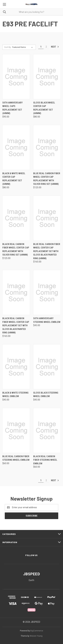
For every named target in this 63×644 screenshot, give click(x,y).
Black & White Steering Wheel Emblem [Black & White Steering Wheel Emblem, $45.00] (15, 395)
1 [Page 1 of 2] (41, 47)
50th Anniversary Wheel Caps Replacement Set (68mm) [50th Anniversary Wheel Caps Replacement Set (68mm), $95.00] (13, 108)
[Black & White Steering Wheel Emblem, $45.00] (16, 367)
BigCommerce (37, 631)
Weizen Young (36, 636)
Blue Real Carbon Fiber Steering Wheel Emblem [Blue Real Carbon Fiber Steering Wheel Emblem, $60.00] (16, 458)
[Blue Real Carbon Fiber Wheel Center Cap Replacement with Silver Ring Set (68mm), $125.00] (47, 147)
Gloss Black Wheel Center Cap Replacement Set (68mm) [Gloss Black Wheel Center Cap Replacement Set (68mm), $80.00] (44, 108)
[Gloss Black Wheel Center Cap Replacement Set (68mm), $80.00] (47, 77)
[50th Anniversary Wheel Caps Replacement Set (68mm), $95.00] (16, 77)
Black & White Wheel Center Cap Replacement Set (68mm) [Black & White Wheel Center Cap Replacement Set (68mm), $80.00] (14, 179)
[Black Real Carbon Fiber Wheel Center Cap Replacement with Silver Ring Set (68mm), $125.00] (16, 218)
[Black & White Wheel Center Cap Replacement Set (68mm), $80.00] (16, 147)
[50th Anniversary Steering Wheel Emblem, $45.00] (47, 292)
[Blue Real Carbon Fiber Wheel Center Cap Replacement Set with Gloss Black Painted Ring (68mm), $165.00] (47, 218)
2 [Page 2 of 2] (46, 47)
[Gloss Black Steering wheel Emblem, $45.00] (47, 367)
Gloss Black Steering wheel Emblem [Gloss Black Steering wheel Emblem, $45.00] (46, 395)
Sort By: (8, 47)
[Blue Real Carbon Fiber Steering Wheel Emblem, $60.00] (16, 430)
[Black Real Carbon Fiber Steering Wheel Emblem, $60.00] (47, 430)
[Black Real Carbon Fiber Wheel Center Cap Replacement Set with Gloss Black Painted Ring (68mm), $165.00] (16, 292)
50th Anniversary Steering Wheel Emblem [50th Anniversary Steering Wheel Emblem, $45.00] (47, 320)
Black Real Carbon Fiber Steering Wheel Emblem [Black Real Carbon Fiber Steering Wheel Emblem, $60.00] (45, 460)
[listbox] (23, 47)
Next (55, 47)
